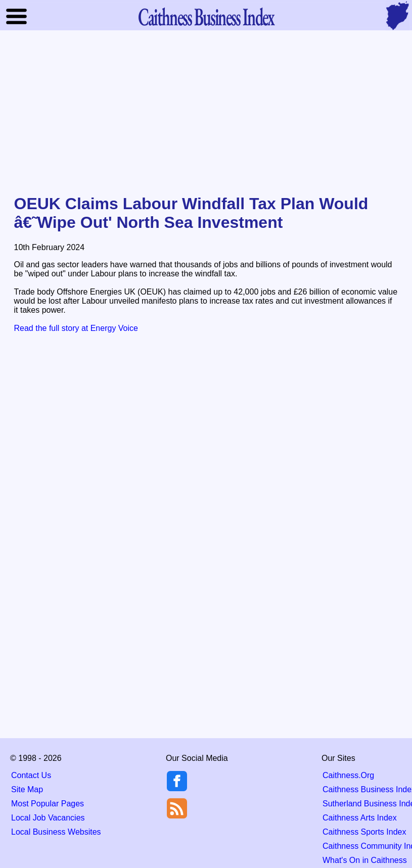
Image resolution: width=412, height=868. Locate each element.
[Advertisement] (206, 113)
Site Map (27, 789)
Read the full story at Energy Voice (76, 328)
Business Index (206, 16)
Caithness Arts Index (360, 818)
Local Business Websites (56, 832)
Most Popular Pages (48, 804)
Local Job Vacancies (48, 818)
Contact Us (31, 775)
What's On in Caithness (365, 860)
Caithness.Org (348, 775)
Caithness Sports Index (364, 832)
